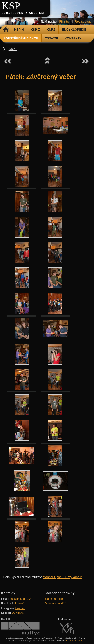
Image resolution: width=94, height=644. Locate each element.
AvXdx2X (18, 613)
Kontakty (73, 38)
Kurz (51, 30)
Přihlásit (65, 21)
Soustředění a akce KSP (23, 13)
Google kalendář (55, 603)
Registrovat (83, 21)
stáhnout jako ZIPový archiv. (63, 577)
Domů (6, 30)
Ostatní (51, 38)
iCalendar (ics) (54, 599)
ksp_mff (20, 608)
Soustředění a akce (21, 38)
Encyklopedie (74, 30)
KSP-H (19, 30)
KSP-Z (35, 30)
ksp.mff (20, 603)
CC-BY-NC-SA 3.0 (75, 641)
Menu (13, 49)
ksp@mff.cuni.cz (20, 599)
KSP (11, 6)
